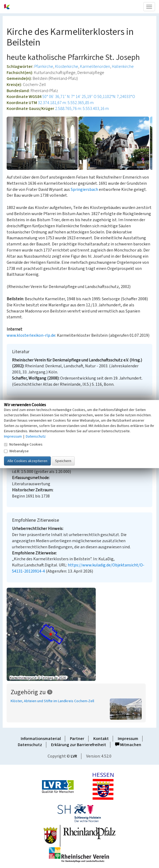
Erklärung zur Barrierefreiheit (79, 745)
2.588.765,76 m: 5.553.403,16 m (82, 109)
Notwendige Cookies (23, 445)
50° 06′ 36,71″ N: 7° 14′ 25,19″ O (69, 97)
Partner (77, 739)
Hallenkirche (123, 67)
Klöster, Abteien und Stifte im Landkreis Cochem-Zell (52, 701)
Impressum (128, 739)
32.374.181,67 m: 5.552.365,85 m (66, 103)
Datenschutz (30, 745)
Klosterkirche (67, 67)
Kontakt (101, 739)
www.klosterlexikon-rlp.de (31, 335)
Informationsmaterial (41, 739)
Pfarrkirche (44, 67)
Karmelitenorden (95, 67)
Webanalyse (16, 451)
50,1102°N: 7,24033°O (116, 97)
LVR (74, 756)
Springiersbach (84, 190)
